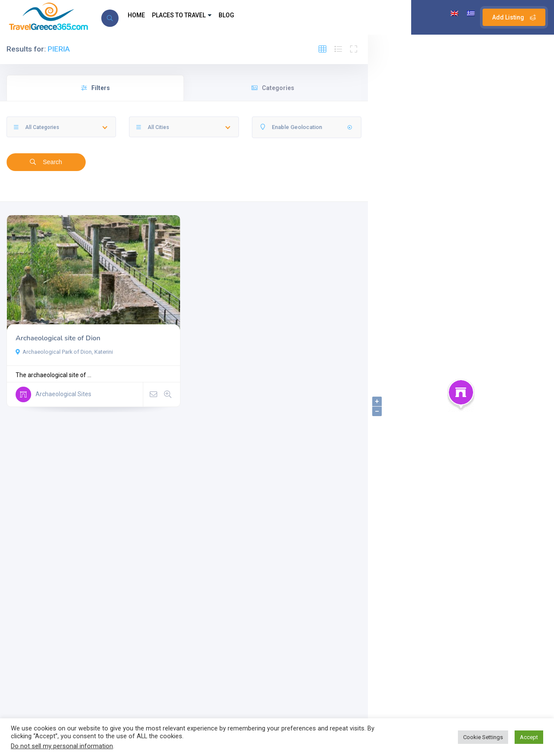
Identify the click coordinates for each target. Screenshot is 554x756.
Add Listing (514, 17)
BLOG (243, 17)
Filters (95, 88)
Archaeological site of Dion (58, 338)
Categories (273, 88)
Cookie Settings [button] (483, 737)
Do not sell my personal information (62, 746)
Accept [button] (529, 737)
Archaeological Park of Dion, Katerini (64, 352)
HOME (139, 17)
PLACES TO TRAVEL (191, 17)
